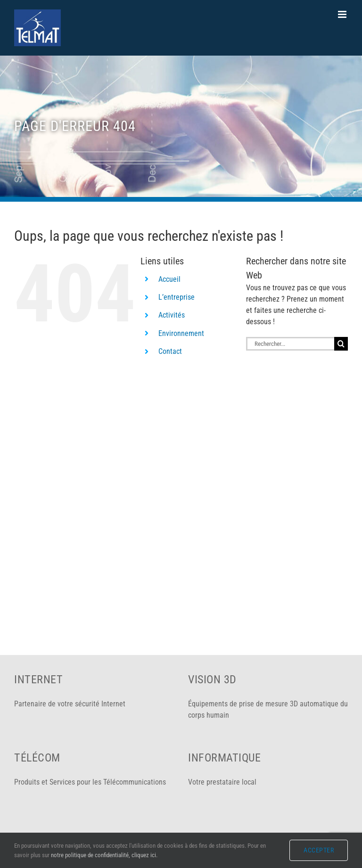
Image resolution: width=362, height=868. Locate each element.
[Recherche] (341, 344)
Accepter (319, 850)
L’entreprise (177, 297)
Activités (172, 315)
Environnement (181, 333)
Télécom (37, 758)
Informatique (224, 758)
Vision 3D (212, 680)
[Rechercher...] (290, 344)
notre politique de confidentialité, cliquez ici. (104, 855)
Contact (170, 351)
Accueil (169, 279)
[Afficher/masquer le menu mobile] (343, 14)
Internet (38, 680)
